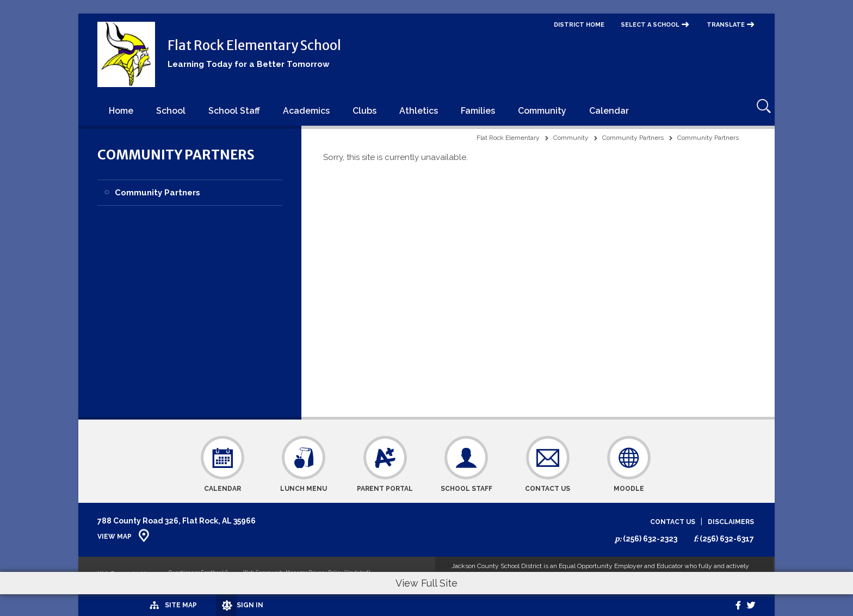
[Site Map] (129, 605)
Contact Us (673, 522)
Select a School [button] (650, 25)
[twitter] (748, 605)
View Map (115, 537)
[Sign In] (203, 605)
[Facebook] (730, 605)
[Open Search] (759, 110)
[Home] (121, 110)
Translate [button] (726, 25)
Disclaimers (731, 522)
